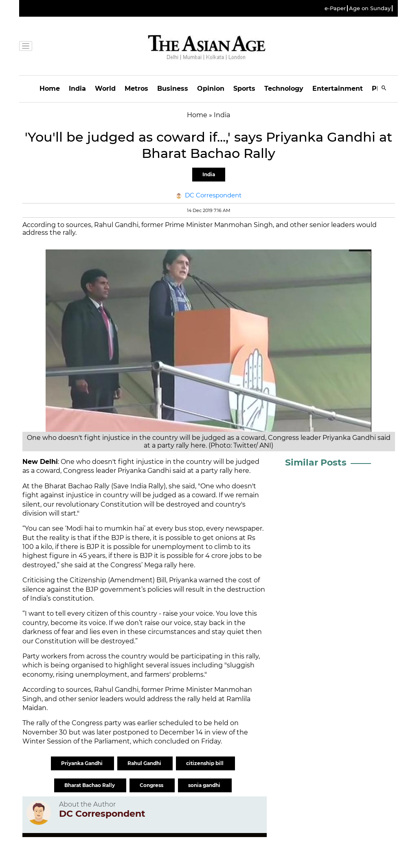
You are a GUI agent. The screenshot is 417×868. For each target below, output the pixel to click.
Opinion (211, 89)
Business (173, 89)
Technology (284, 89)
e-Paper (335, 8)
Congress (152, 785)
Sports (244, 89)
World (105, 89)
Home (50, 89)
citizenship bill (205, 763)
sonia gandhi (205, 785)
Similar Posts (316, 462)
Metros (136, 89)
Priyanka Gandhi (82, 763)
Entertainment (338, 89)
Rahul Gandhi (145, 763)
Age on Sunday (370, 8)
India (77, 89)
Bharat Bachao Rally (90, 785)
